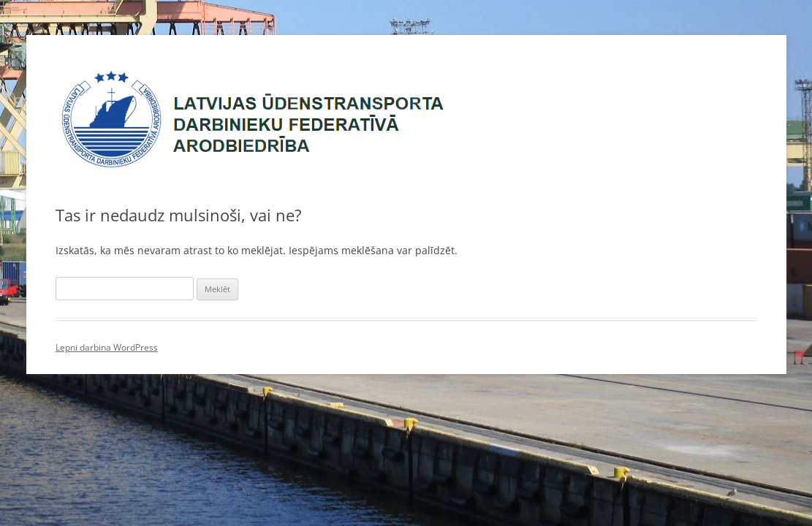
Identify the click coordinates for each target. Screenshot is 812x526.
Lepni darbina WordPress (107, 347)
